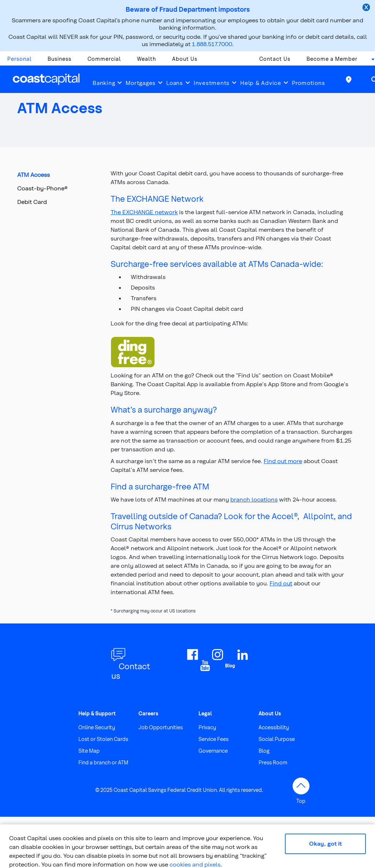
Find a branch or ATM (103, 762)
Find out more (283, 461)
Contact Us (275, 59)
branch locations (254, 499)
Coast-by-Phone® (42, 188)
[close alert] (367, 8)
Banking (104, 83)
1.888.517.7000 (212, 44)
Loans (175, 83)
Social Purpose (277, 739)
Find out (281, 583)
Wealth (146, 59)
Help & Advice (261, 83)
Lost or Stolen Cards (103, 739)
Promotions (309, 83)
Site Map (89, 751)
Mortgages (141, 83)
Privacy (207, 727)
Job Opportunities (161, 727)
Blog (264, 751)
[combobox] (371, 61)
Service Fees (214, 739)
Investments (212, 83)
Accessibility (274, 727)
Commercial (104, 59)
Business (60, 59)
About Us (185, 59)
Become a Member (332, 59)
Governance (213, 751)
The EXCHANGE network (144, 212)
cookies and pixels (195, 864)
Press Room (273, 762)
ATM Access (34, 174)
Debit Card (32, 202)
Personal (19, 59)
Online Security (97, 727)
